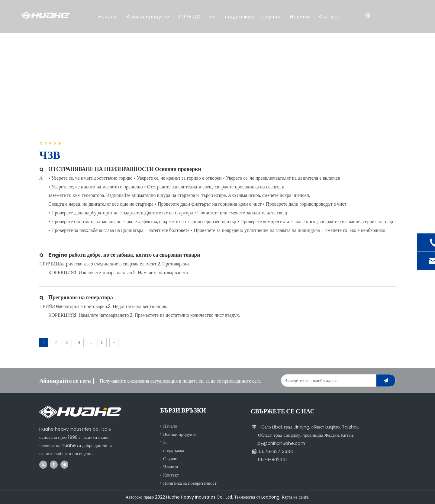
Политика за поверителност (190, 483)
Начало (108, 17)
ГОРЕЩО (190, 17)
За (213, 17)
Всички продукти (148, 17)
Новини (300, 17)
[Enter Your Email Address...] (327, 380)
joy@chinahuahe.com (281, 443)
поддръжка (240, 17)
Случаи (272, 17)
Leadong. (271, 497)
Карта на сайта (295, 497)
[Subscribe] (386, 380)
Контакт (329, 17)
